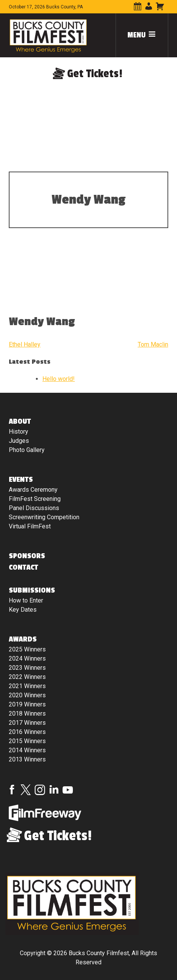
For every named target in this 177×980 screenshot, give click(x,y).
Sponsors (27, 556)
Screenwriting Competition (44, 517)
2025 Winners (27, 649)
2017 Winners (27, 723)
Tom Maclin (153, 344)
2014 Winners (27, 750)
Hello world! (59, 379)
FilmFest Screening (35, 499)
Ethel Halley (25, 344)
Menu (142, 35)
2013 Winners (27, 759)
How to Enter (26, 600)
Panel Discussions (34, 508)
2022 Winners (27, 677)
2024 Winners (27, 658)
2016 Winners (27, 732)
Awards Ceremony (33, 490)
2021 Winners (27, 686)
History (19, 432)
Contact (23, 567)
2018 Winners (27, 714)
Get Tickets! (95, 74)
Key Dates (23, 610)
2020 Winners (27, 695)
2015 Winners (27, 741)
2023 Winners (27, 668)
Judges (19, 441)
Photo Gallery (27, 450)
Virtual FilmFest (30, 526)
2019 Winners (27, 704)
